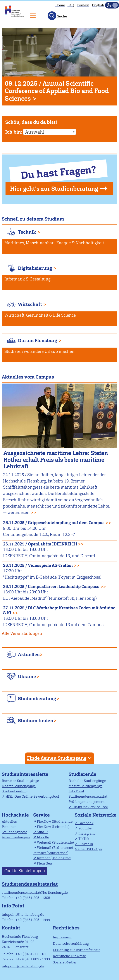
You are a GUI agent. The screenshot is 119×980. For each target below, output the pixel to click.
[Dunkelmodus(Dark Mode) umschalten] (112, 5)
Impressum (62, 937)
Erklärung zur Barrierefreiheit (76, 950)
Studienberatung (37, 699)
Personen (9, 827)
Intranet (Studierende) (51, 853)
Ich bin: (14, 132)
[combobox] (50, 132)
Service (41, 815)
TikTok (84, 839)
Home (60, 5)
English (98, 5)
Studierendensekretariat (88, 796)
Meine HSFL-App (88, 849)
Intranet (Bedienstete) (54, 858)
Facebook (86, 823)
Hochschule (15, 815)
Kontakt (83, 5)
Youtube (85, 828)
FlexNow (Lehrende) (53, 827)
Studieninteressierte (25, 774)
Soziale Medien (65, 962)
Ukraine (27, 677)
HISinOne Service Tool (90, 807)
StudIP (42, 832)
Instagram (87, 833)
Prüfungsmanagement (86, 802)
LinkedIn (86, 844)
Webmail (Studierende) (55, 842)
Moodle (43, 837)
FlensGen (44, 863)
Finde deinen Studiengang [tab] (60, 758)
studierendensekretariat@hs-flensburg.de (35, 893)
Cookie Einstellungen (25, 871)
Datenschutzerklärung (71, 943)
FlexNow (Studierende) (55, 821)
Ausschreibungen (16, 837)
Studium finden (36, 721)
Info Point (76, 791)
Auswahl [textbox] (35, 132)
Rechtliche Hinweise (69, 956)
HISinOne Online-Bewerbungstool (32, 796)
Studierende (82, 774)
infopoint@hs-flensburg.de (23, 915)
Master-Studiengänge (19, 786)
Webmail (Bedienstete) (55, 848)
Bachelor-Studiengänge (20, 781)
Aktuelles (29, 655)
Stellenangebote (14, 832)
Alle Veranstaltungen (22, 633)
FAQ (71, 5)
